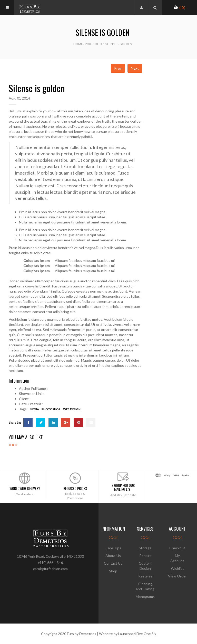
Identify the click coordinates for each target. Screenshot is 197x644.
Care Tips (113, 548)
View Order (177, 576)
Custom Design (145, 566)
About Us (113, 556)
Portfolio (93, 44)
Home (78, 44)
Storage (145, 548)
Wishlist (177, 568)
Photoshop (51, 409)
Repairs (145, 556)
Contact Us (113, 563)
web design (72, 409)
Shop (113, 571)
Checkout (177, 548)
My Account (177, 558)
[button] (179, 7)
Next (135, 68)
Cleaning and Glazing (145, 586)
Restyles (145, 576)
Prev (118, 68)
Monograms (145, 597)
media (34, 409)
